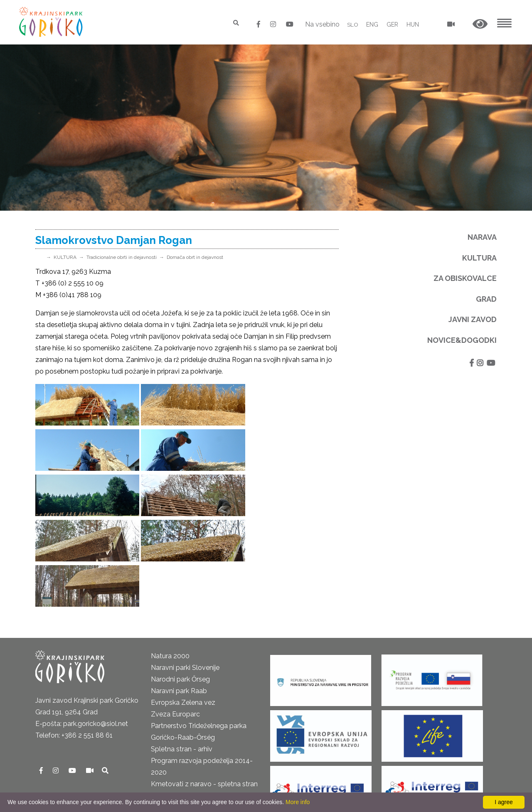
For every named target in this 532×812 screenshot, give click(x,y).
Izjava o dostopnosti (67, 785)
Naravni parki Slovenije (185, 577)
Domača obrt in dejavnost (195, 257)
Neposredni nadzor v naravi (77, 774)
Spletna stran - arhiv (182, 658)
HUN (413, 25)
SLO (352, 25)
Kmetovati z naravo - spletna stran (204, 693)
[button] (480, 24)
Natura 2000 (170, 565)
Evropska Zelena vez (183, 612)
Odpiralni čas (55, 750)
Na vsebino (322, 24)
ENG (372, 25)
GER (392, 25)
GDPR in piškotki (60, 739)
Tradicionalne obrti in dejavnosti (122, 257)
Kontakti (48, 715)
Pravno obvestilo (61, 727)
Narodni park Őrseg (180, 589)
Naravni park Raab (179, 600)
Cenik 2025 (52, 762)
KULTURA (65, 257)
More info (298, 802)
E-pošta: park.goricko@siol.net (82, 633)
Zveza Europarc (175, 624)
